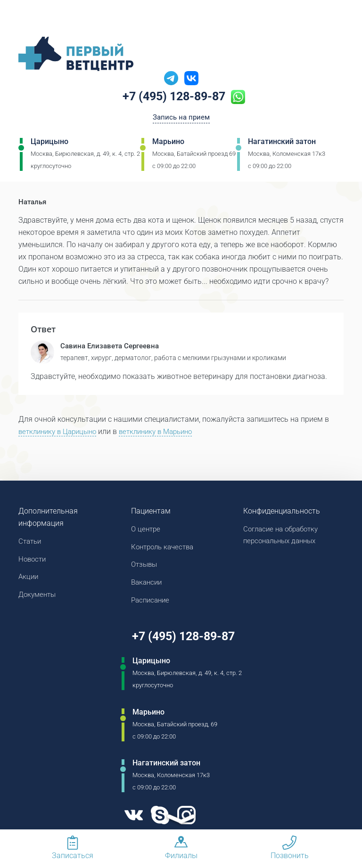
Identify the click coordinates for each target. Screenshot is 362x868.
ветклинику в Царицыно (61, 432)
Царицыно (49, 143)
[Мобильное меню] (25, 18)
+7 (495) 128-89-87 (174, 97)
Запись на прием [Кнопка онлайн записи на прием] (181, 118)
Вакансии (148, 585)
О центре (147, 530)
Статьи (31, 542)
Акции (29, 579)
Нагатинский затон (282, 143)
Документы (39, 598)
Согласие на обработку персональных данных (284, 536)
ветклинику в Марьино (165, 432)
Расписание (152, 604)
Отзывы (145, 567)
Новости (33, 561)
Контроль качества (165, 549)
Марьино (168, 143)
